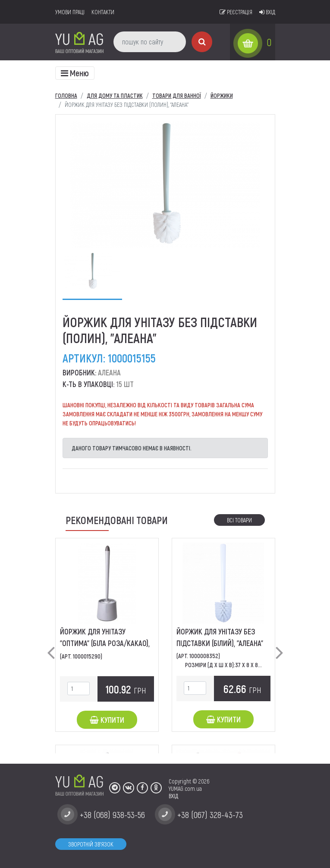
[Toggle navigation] (75, 73)
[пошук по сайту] (150, 42)
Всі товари (239, 520)
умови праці (70, 12)
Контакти (103, 12)
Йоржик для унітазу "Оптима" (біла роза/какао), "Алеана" (105, 643)
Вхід (267, 12)
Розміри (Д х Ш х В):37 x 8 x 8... (223, 665)
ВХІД (173, 796)
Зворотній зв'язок (91, 844)
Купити (107, 720)
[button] (51, 646)
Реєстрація (236, 12)
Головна (66, 95)
